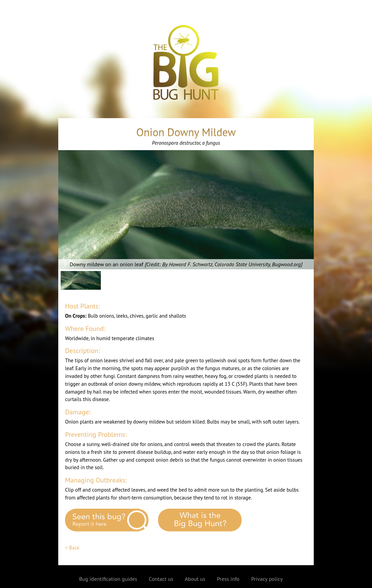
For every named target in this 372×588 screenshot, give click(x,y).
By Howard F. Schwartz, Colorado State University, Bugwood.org (231, 264)
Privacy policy (267, 579)
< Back (72, 548)
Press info (228, 579)
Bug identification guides (108, 579)
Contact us (161, 579)
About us (195, 579)
